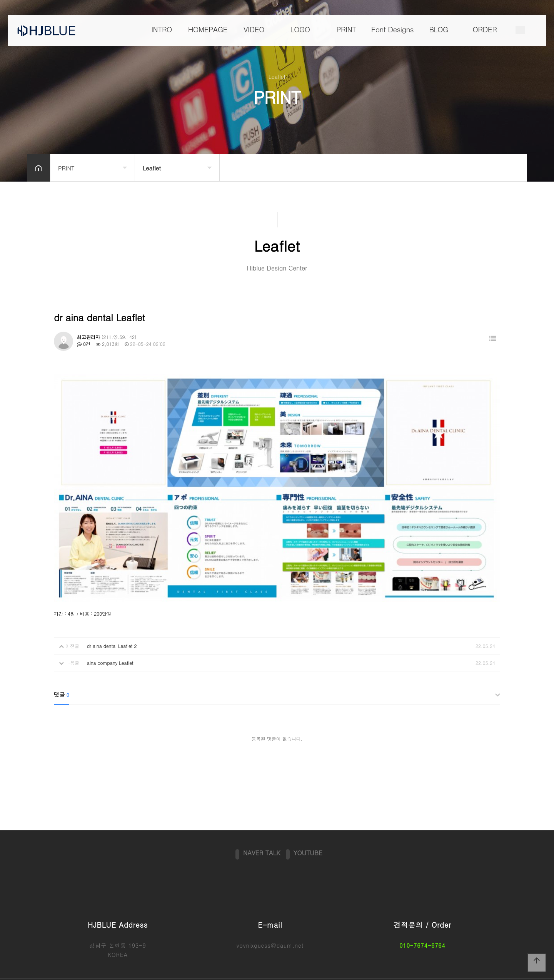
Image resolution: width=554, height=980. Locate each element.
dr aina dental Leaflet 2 (112, 614)
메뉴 (520, 30)
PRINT (346, 29)
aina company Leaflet (110, 631)
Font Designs (392, 29)
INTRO (162, 29)
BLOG (439, 29)
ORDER (485, 29)
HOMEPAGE (208, 29)
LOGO (300, 29)
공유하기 (509, 167)
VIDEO (254, 29)
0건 (84, 344)
